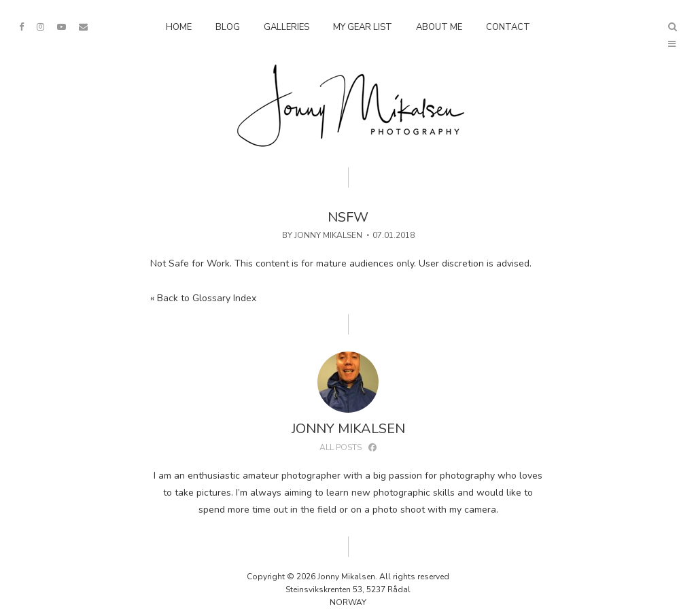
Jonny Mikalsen (328, 235)
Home (179, 27)
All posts (341, 447)
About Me (439, 27)
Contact (508, 27)
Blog (228, 27)
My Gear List (363, 27)
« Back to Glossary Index (203, 298)
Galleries (286, 27)
